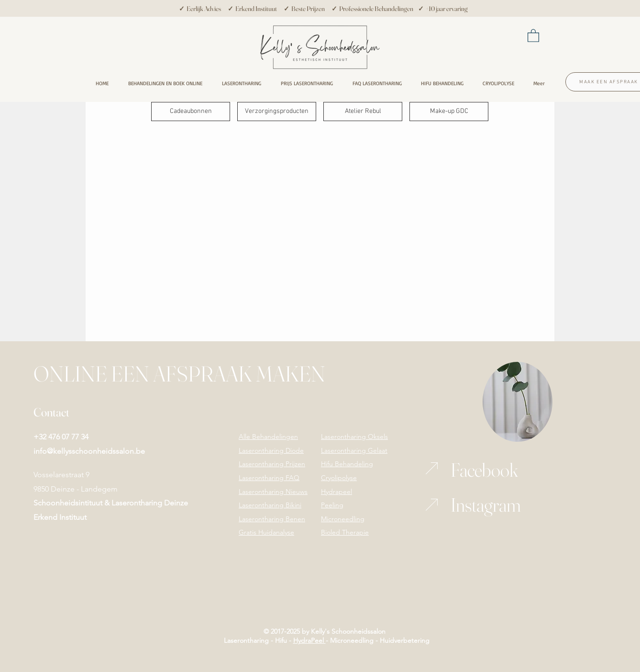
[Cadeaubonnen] (191, 112)
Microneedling (352, 640)
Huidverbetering (405, 640)
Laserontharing (246, 640)
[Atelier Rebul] (363, 112)
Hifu (280, 640)
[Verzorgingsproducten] (277, 112)
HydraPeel (309, 640)
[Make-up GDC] (449, 112)
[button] (533, 35)
